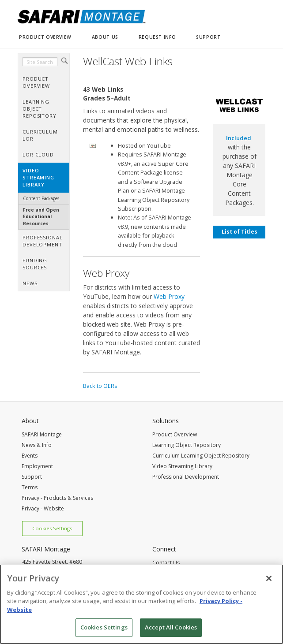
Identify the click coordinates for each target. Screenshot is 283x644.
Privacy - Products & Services (57, 498)
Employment (37, 466)
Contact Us (166, 563)
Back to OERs (100, 386)
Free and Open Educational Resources (41, 217)
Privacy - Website (43, 508)
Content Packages (41, 198)
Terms (30, 487)
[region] (141, 604)
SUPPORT (208, 37)
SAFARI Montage (42, 434)
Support (32, 477)
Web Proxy (169, 296)
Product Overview (175, 434)
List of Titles (240, 232)
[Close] (269, 578)
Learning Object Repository (187, 445)
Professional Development (186, 477)
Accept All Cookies (171, 627)
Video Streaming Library (182, 466)
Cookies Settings (52, 528)
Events (30, 456)
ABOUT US (105, 37)
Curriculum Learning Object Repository (201, 456)
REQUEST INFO (157, 37)
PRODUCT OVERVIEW (45, 37)
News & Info (37, 445)
